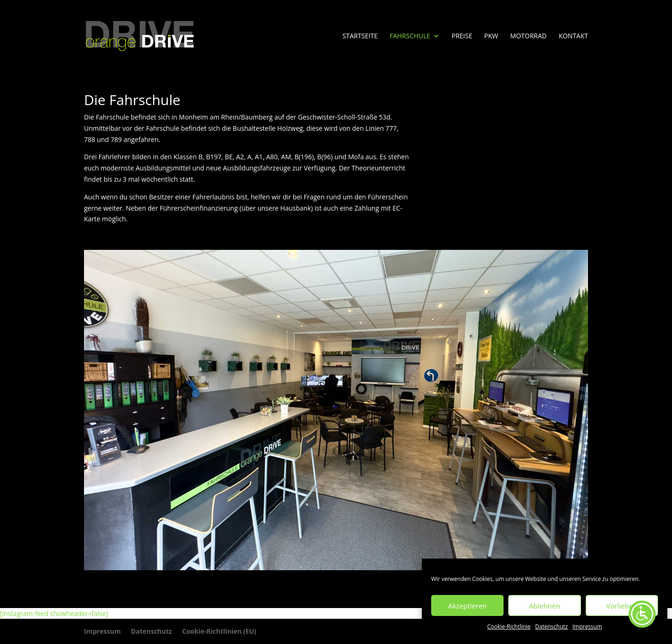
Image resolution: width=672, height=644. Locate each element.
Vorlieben (622, 606)
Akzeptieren (467, 606)
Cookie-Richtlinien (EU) (219, 631)
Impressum (587, 626)
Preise (462, 36)
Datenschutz (552, 626)
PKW (491, 36)
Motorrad (528, 36)
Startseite (360, 36)
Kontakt (573, 36)
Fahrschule (410, 36)
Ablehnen (545, 606)
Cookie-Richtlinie (509, 626)
